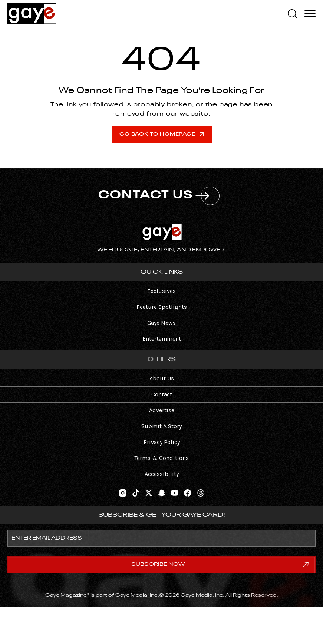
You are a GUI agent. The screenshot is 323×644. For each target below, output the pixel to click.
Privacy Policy (162, 442)
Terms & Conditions (161, 458)
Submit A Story (161, 426)
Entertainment (162, 339)
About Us (162, 378)
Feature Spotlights (162, 307)
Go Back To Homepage (161, 134)
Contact (162, 394)
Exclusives (161, 291)
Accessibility (162, 474)
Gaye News (161, 323)
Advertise (162, 410)
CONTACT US (159, 196)
